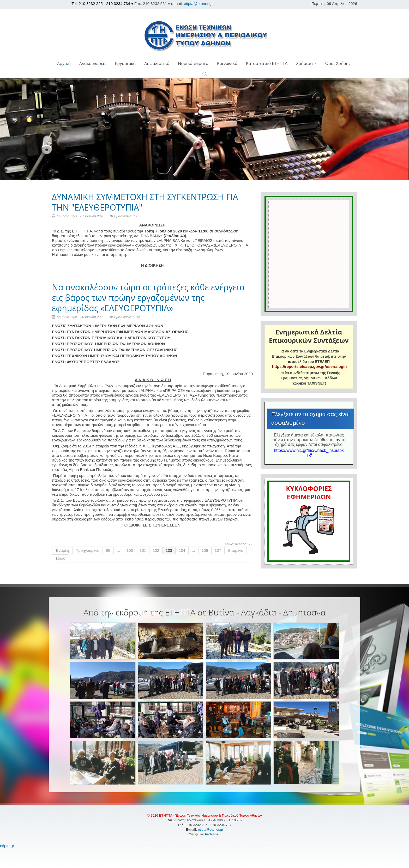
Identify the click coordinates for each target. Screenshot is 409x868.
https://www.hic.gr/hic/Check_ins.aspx (309, 453)
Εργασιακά (125, 63)
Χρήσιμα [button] (306, 63)
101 (143, 550)
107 (218, 550)
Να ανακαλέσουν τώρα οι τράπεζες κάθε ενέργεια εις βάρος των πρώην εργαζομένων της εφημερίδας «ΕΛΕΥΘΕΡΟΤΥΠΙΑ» (148, 298)
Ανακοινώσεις (93, 63)
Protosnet (213, 834)
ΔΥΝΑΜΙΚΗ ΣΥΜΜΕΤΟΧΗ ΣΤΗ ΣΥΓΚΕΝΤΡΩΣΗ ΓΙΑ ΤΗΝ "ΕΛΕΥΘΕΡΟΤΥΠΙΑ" (145, 202)
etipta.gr (7, 846)
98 (108, 550)
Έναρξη (62, 550)
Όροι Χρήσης (338, 63)
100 (130, 550)
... (119, 550)
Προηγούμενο (88, 550)
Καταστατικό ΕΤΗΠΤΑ (267, 63)
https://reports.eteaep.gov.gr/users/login (309, 366)
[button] (205, 74)
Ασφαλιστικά (157, 63)
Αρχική (64, 63)
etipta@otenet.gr (198, 4)
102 (156, 550)
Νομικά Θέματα (193, 63)
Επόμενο (236, 550)
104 (182, 550)
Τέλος (60, 558)
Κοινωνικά (227, 63)
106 (205, 550)
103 (169, 550)
